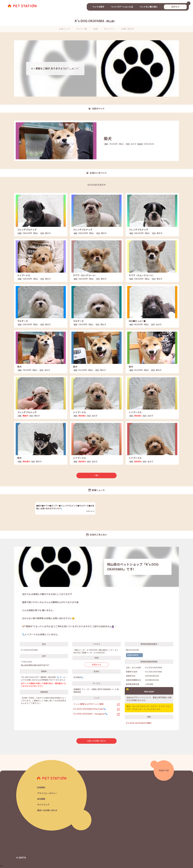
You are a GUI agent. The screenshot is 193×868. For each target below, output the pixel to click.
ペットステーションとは (122, 7)
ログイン (175, 7)
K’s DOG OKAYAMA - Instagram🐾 (90, 714)
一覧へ (96, 475)
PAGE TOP (164, 770)
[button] (1, 854)
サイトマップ (43, 805)
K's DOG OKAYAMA (95, 21)
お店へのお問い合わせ (96, 741)
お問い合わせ (128, 29)
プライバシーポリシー (47, 793)
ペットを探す (98, 7)
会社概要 (41, 799)
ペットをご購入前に (149, 7)
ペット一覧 (81, 29)
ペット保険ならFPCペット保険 (88, 704)
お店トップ (64, 29)
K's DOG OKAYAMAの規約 (139, 723)
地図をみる (96, 665)
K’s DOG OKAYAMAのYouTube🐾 (90, 709)
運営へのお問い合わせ (47, 810)
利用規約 (41, 788)
